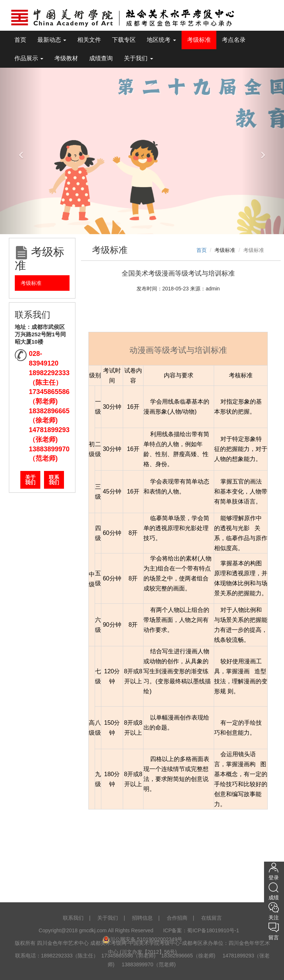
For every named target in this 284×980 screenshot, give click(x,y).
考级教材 (66, 58)
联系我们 (54, 480)
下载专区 (124, 40)
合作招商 (177, 918)
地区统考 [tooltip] (161, 40)
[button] (21, 151)
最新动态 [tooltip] (52, 40)
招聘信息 (142, 918)
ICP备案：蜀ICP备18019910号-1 (202, 930)
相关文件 (89, 40)
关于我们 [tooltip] (138, 58)
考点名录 (234, 40)
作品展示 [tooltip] (29, 58)
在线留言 (212, 918)
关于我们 (30, 480)
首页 (20, 40)
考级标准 (199, 40)
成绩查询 (101, 58)
